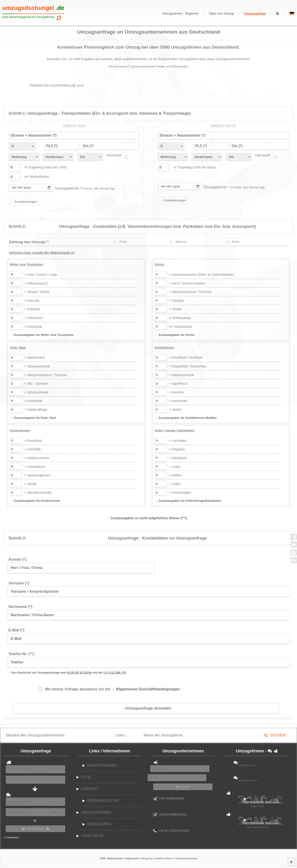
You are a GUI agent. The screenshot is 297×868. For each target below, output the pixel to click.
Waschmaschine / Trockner (190, 293)
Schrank (32, 301)
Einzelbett (33, 441)
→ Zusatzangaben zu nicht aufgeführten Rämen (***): (147, 519)
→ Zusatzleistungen (24, 202)
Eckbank (32, 310)
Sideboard (33, 319)
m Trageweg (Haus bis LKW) (46, 167)
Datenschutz (115, 859)
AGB (102, 859)
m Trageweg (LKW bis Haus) (195, 167)
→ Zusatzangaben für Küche (175, 336)
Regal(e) (177, 450)
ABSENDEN (35, 830)
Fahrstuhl (114, 155)
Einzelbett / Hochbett (186, 358)
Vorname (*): (19, 584)
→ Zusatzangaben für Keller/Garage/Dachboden (188, 501)
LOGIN (183, 788)
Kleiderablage (36, 410)
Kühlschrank (181, 327)
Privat (123, 242)
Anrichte (176, 393)
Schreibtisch (35, 467)
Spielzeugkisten (37, 476)
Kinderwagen (180, 493)
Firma (236, 242)
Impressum (132, 859)
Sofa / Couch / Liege (41, 275)
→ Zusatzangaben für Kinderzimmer (35, 501)
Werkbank (178, 459)
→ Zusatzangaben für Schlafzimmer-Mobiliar (186, 418)
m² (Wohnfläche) (37, 177)
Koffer (175, 485)
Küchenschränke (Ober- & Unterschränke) (201, 275)
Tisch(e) (176, 301)
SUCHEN (275, 736)
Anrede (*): (18, 560)
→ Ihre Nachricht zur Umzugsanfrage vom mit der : (67, 673)
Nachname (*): (21, 607)
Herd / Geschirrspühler (187, 284)
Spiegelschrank (37, 367)
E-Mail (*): (17, 631)
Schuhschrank (36, 393)
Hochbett (32, 450)
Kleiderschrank (182, 376)
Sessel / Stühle (37, 293)
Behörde (181, 242)
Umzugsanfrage (255, 13)
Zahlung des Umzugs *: (29, 243)
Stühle (175, 310)
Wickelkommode (38, 493)
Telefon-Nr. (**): (22, 655)
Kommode (33, 327)
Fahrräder (178, 441)
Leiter (175, 467)
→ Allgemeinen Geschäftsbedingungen (146, 690)
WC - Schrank (36, 384)
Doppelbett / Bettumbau (188, 367)
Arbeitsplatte (180, 319)
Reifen (175, 476)
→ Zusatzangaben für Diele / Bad (33, 418)
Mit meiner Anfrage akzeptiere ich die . (113, 690)
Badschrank (35, 358)
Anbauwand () (36, 284)
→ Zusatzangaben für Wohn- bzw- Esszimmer (42, 336)
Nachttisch (178, 384)
